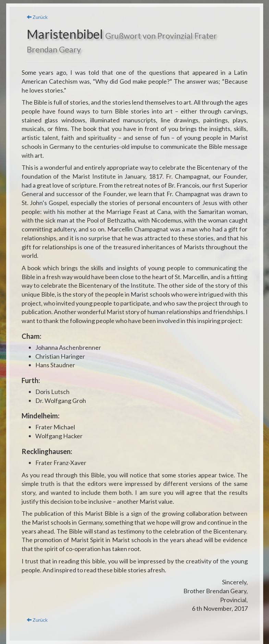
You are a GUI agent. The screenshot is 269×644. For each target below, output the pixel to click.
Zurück (37, 17)
